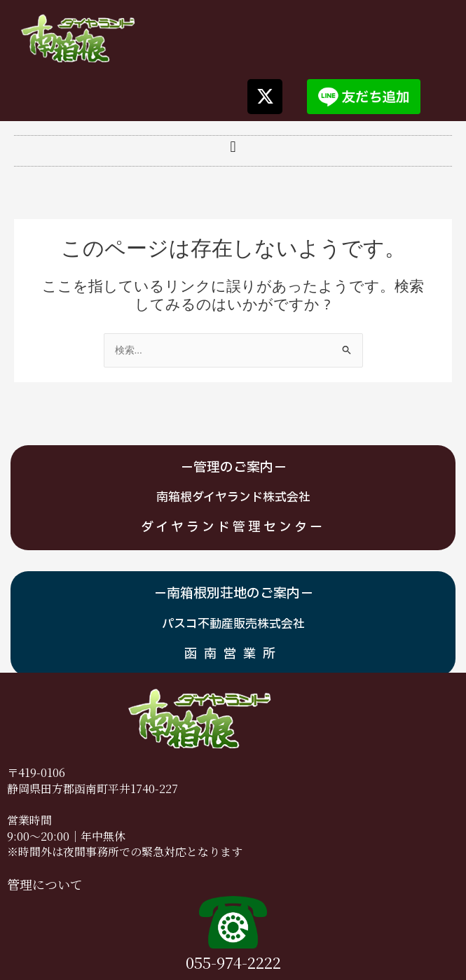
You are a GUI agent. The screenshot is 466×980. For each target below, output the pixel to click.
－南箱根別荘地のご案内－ (233, 594)
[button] (233, 147)
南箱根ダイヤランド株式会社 (233, 497)
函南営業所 (233, 654)
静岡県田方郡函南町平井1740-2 (86, 789)
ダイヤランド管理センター (233, 527)
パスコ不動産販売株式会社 (233, 624)
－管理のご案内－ (233, 468)
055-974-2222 (233, 962)
